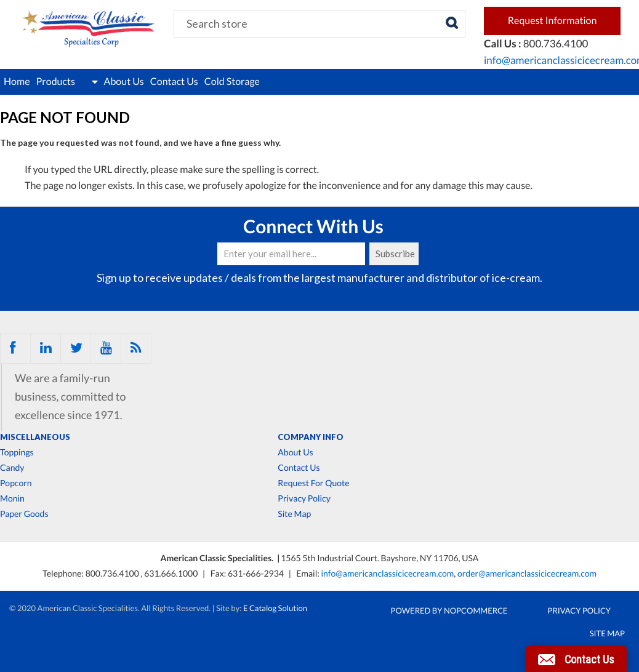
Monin (12, 498)
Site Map (294, 514)
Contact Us (174, 82)
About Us (124, 82)
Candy (12, 468)
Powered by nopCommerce (449, 610)
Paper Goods (24, 514)
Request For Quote (313, 483)
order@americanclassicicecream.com (527, 573)
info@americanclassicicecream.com (387, 573)
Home (17, 82)
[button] (576, 658)
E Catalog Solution (275, 608)
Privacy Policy (304, 498)
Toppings (17, 452)
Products (67, 82)
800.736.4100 (113, 573)
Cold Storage (232, 82)
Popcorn (16, 483)
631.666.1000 (172, 573)
